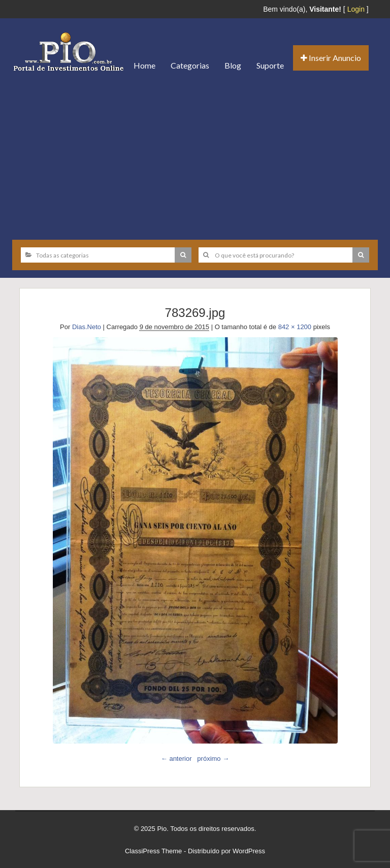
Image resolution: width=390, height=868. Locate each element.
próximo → (213, 759)
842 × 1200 (295, 327)
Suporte (270, 65)
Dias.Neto (87, 327)
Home (144, 65)
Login (356, 9)
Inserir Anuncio (331, 58)
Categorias (190, 65)
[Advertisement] (195, 156)
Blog (233, 65)
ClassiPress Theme (153, 851)
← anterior (176, 759)
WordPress (249, 851)
